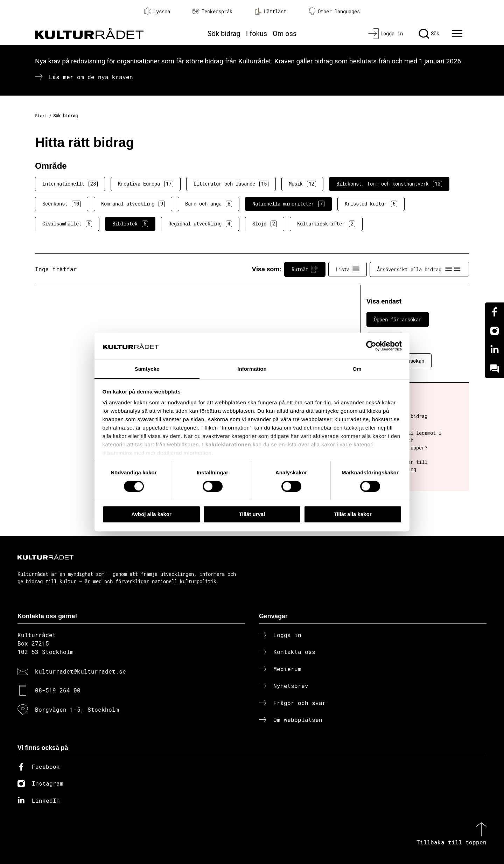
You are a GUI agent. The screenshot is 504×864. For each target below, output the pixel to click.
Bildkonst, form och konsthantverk (389, 184)
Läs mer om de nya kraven (91, 77)
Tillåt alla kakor (352, 514)
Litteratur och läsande (231, 184)
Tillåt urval (252, 514)
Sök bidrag (224, 34)
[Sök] (429, 34)
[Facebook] (495, 312)
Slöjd (265, 224)
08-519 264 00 (58, 690)
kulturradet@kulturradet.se (80, 671)
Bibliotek (130, 224)
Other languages (334, 11)
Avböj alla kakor (151, 514)
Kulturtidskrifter (326, 224)
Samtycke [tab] (147, 369)
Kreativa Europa (146, 184)
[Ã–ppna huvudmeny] (458, 34)
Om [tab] (357, 369)
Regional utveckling (200, 224)
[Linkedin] (495, 350)
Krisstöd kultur (371, 204)
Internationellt (70, 184)
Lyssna (157, 11)
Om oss (285, 34)
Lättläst (271, 11)
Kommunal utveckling (133, 204)
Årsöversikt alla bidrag (419, 269)
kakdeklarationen (228, 445)
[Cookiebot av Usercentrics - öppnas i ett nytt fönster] (371, 346)
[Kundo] (495, 369)
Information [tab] (252, 369)
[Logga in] (386, 34)
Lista (348, 269)
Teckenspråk (212, 11)
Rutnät (305, 269)
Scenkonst (62, 204)
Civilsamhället (67, 224)
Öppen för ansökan (398, 319)
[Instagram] (495, 331)
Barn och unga (209, 204)
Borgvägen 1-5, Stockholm (77, 709)
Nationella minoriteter (288, 204)
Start (41, 116)
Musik (302, 184)
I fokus (257, 34)
